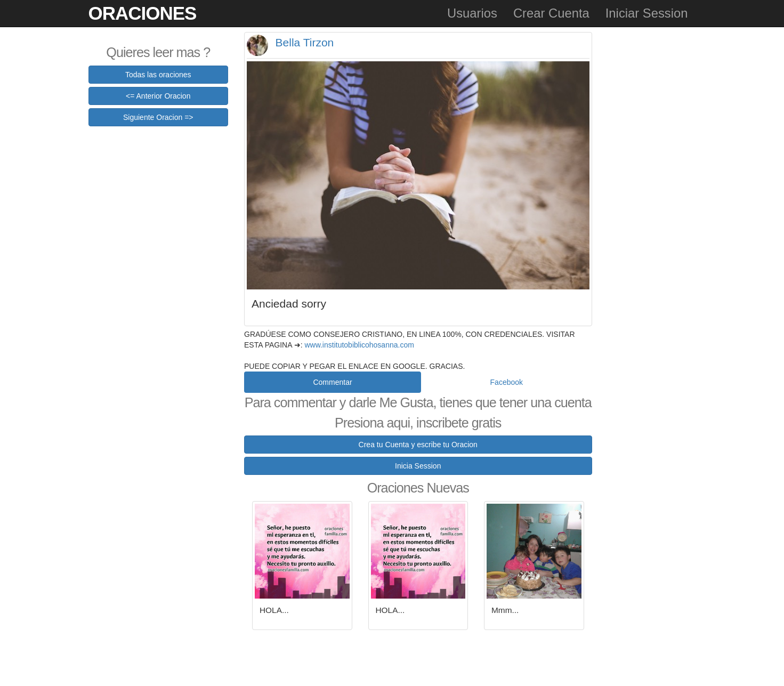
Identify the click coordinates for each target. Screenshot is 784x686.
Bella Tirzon (305, 42)
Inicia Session (418, 466)
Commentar (332, 382)
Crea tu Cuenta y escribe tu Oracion (418, 445)
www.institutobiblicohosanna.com (359, 345)
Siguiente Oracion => (158, 117)
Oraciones (143, 13)
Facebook (507, 382)
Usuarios (472, 13)
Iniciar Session (647, 13)
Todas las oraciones (158, 75)
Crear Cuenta (551, 13)
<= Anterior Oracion (158, 96)
